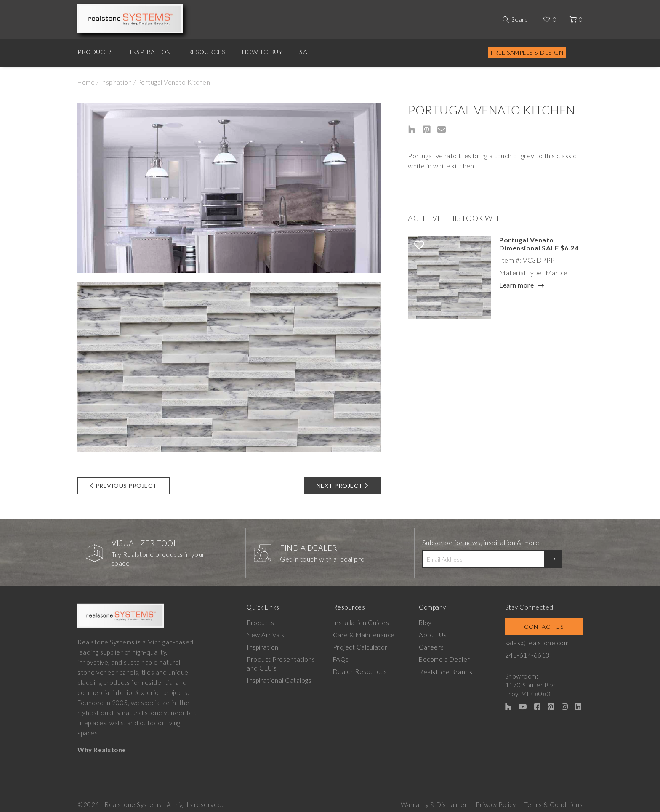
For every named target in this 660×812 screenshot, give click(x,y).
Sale (307, 52)
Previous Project (124, 486)
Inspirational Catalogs (279, 680)
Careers (431, 647)
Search (521, 19)
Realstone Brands (446, 671)
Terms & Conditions (553, 804)
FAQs (341, 659)
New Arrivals (265, 635)
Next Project (342, 486)
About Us (432, 635)
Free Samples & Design (527, 52)
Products (95, 52)
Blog (425, 623)
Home (86, 82)
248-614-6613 (527, 655)
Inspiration (150, 52)
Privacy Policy (496, 804)
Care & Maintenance (364, 635)
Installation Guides (361, 623)
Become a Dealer (444, 659)
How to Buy (262, 52)
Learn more (516, 285)
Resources (207, 52)
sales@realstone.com (537, 643)
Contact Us (544, 627)
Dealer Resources (360, 671)
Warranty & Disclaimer (434, 804)
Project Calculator (360, 647)
